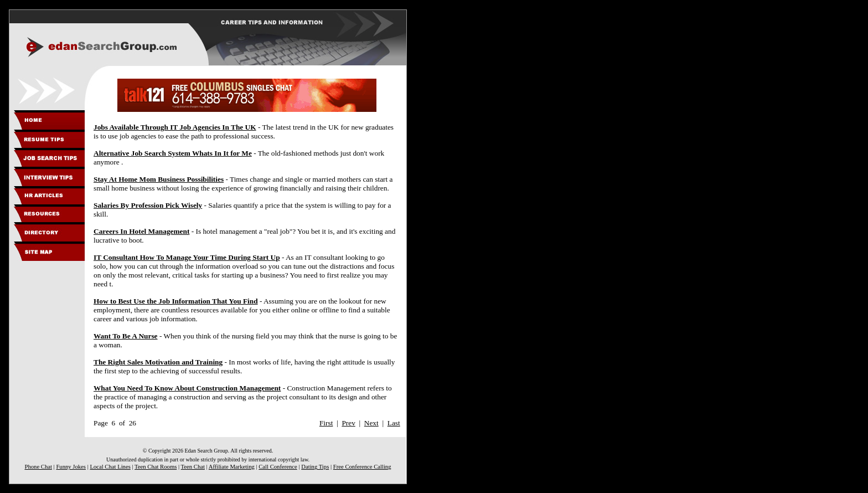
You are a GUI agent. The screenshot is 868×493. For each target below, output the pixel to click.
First (326, 423)
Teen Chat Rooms (156, 467)
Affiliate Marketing (232, 467)
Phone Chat (38, 467)
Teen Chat (193, 467)
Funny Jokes (71, 467)
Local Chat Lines (110, 467)
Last (394, 423)
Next (371, 423)
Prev (348, 423)
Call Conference (278, 467)
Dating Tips (315, 467)
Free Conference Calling (362, 467)
